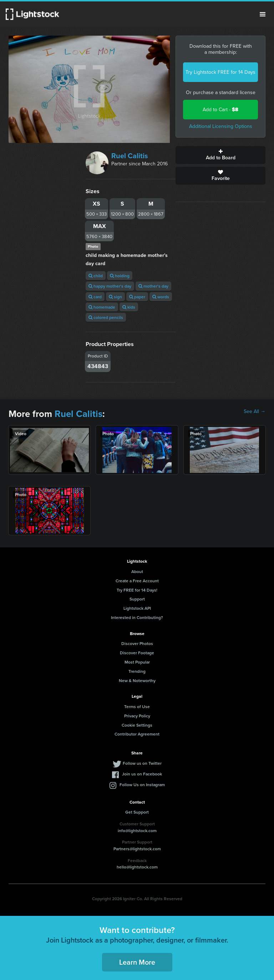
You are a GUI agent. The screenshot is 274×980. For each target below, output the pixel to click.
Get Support (137, 812)
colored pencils (106, 317)
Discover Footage (137, 653)
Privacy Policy (137, 716)
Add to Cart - (220, 110)
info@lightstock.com (137, 831)
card (95, 297)
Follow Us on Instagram (142, 785)
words (161, 297)
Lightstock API (137, 608)
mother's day (153, 286)
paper (137, 297)
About (137, 571)
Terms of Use (137, 706)
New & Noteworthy (137, 680)
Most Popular (137, 662)
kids (129, 307)
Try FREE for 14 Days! (137, 590)
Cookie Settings (137, 725)
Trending (137, 671)
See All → (255, 412)
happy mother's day (110, 286)
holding (120, 276)
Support (137, 599)
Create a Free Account (137, 581)
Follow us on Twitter (142, 763)
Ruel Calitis (130, 156)
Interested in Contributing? (137, 617)
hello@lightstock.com (137, 867)
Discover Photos (137, 643)
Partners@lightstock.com (137, 849)
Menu (263, 14)
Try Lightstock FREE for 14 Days (220, 72)
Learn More (137, 962)
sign (115, 297)
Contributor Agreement (137, 734)
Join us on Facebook (142, 774)
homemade (102, 307)
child (96, 276)
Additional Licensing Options (221, 126)
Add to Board (220, 155)
